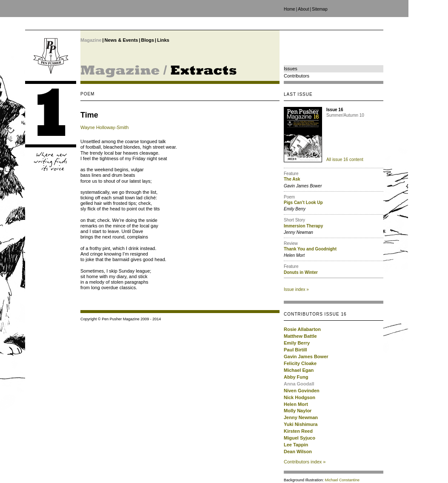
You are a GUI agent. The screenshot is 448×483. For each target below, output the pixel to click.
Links (163, 40)
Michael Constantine (342, 480)
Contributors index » (305, 462)
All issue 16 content (345, 160)
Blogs (148, 40)
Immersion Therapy (303, 226)
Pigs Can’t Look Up (303, 203)
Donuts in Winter (301, 272)
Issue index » (296, 289)
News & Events (121, 40)
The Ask (292, 179)
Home (290, 9)
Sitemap (320, 9)
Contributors (297, 76)
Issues (291, 69)
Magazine (91, 40)
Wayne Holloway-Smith (104, 127)
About (303, 9)
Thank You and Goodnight (310, 249)
